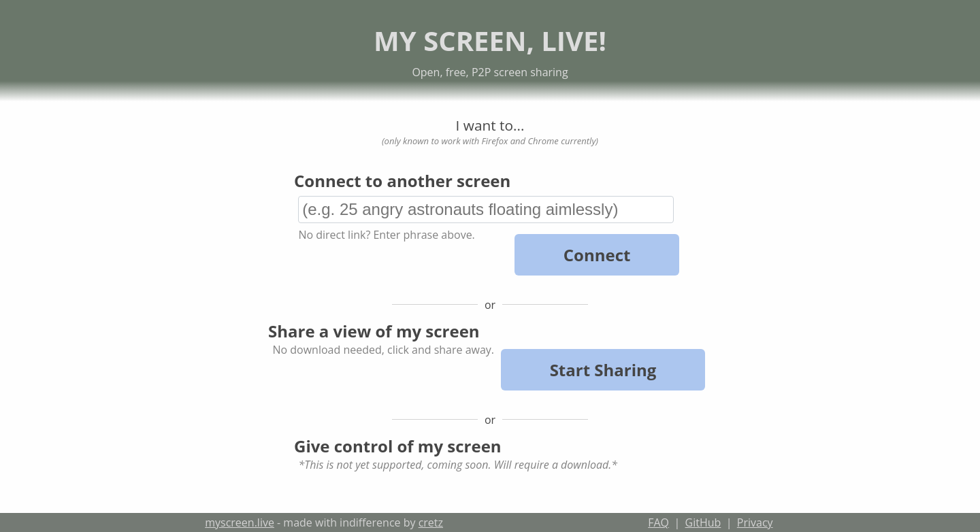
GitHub (703, 522)
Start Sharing (603, 370)
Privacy (755, 522)
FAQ (658, 522)
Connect (597, 255)
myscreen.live (240, 522)
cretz (431, 522)
